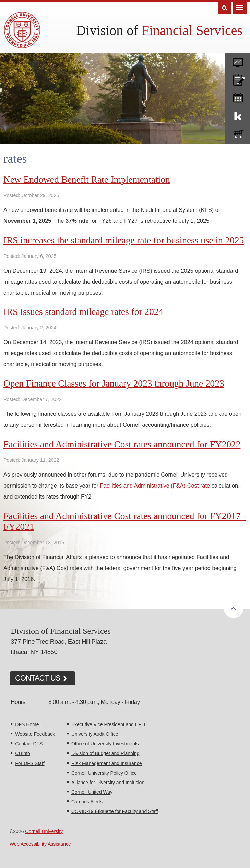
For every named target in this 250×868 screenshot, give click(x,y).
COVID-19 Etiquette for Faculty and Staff (115, 811)
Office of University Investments (105, 744)
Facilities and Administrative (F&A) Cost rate (155, 486)
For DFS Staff (30, 763)
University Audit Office (95, 734)
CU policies (238, 78)
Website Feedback (35, 734)
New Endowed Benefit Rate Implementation (87, 180)
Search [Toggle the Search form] (225, 8)
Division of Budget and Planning (105, 753)
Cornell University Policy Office (104, 773)
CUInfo (23, 753)
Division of (159, 30)
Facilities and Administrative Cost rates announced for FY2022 (122, 444)
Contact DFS (29, 744)
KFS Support (238, 115)
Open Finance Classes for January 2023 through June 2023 (114, 384)
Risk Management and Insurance (106, 763)
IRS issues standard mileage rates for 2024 (83, 312)
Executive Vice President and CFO (108, 724)
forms (238, 60)
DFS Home (27, 724)
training (238, 96)
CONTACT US (38, 678)
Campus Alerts (87, 802)
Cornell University (44, 831)
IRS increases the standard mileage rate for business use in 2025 (124, 240)
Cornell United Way (92, 792)
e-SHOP (238, 133)
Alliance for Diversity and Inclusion (108, 783)
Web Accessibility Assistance (40, 844)
